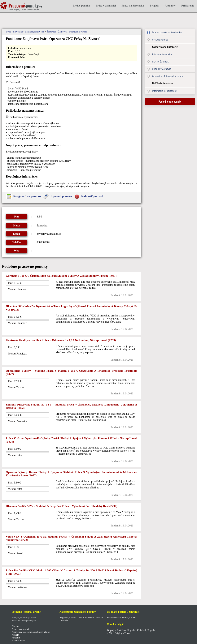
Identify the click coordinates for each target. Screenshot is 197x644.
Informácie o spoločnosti (165, 91)
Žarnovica (52, 32)
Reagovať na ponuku (27, 196)
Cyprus (72, 618)
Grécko (80, 618)
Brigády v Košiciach (137, 630)
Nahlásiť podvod (92, 196)
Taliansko (64, 620)
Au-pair (133, 618)
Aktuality (170, 6)
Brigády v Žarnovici (162, 69)
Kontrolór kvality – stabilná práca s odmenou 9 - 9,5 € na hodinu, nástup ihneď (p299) (61, 340)
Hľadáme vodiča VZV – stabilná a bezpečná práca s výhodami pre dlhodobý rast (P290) (61, 506)
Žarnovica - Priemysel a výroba (73, 32)
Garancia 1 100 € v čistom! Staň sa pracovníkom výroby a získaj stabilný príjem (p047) (61, 276)
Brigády (154, 6)
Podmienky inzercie (21, 629)
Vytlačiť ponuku (160, 40)
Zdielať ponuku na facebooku (167, 32)
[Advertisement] (70, 19)
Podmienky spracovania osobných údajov (31, 632)
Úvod (9, 32)
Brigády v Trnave (123, 633)
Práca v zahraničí (106, 6)
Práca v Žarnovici (161, 62)
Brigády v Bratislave (117, 630)
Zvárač (125, 618)
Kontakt (15, 635)
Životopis (16, 626)
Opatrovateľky (114, 618)
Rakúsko (99, 618)
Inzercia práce (18, 641)
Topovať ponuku (61, 196)
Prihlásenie (188, 6)
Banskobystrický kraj (35, 32)
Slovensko (18, 32)
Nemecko (89, 618)
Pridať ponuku (81, 6)
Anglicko (64, 618)
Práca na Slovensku (133, 6)
